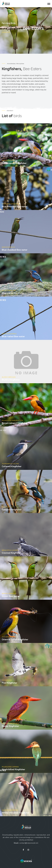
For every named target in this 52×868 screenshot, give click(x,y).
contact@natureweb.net (29, 843)
